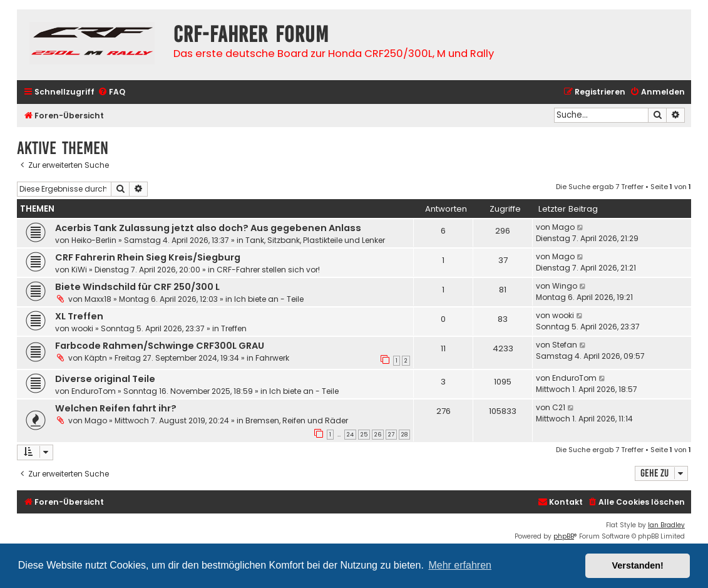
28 (404, 435)
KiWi (79, 270)
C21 (559, 407)
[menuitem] (111, 92)
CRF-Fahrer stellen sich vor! (268, 270)
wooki (82, 328)
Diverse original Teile (105, 379)
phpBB (564, 536)
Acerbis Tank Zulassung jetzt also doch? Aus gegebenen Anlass (208, 228)
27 (391, 435)
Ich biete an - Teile (269, 299)
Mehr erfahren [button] (460, 565)
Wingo (565, 286)
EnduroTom (94, 391)
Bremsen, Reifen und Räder (297, 420)
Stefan (565, 345)
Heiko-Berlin (94, 240)
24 (350, 435)
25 (364, 435)
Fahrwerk (272, 358)
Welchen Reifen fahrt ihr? (116, 408)
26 (378, 435)
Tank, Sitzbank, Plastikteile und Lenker (315, 240)
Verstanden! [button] (638, 565)
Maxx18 (98, 299)
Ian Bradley (666, 525)
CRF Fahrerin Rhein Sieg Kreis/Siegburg (148, 257)
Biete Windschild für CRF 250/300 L (137, 287)
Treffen (234, 328)
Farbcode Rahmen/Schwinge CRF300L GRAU (160, 346)
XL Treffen (79, 316)
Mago (563, 227)
